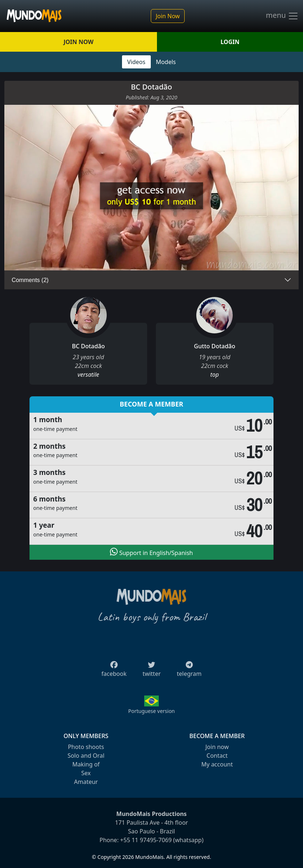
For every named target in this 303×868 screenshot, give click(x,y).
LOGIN (230, 42)
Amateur (86, 782)
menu (282, 16)
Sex (86, 773)
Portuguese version (151, 711)
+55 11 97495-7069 (146, 840)
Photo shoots (86, 747)
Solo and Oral (86, 756)
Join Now (168, 16)
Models (166, 62)
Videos (136, 62)
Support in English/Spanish (151, 552)
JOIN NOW (78, 42)
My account (217, 764)
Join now (217, 747)
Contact (217, 756)
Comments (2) (30, 280)
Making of (86, 764)
